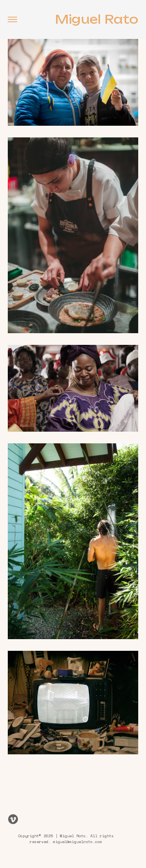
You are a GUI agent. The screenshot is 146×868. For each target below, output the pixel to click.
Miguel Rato (97, 19)
